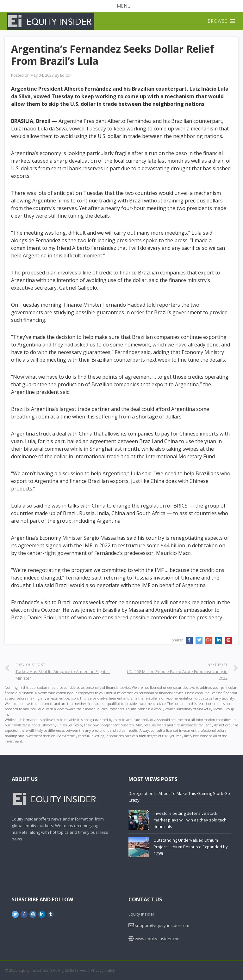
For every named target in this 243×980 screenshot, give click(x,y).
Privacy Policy (103, 970)
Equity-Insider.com (35, 970)
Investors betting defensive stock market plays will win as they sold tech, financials (190, 820)
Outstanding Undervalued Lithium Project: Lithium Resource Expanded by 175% (191, 847)
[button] (121, 6)
